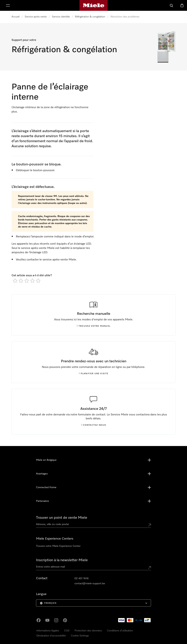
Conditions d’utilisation (120, 631)
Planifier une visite (94, 374)
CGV (67, 631)
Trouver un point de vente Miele (62, 518)
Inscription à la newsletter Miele (62, 560)
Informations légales (48, 631)
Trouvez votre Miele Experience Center (58, 546)
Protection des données (88, 631)
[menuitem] (94, 603)
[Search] (172, 5)
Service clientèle (61, 17)
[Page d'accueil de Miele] (94, 5)
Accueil (15, 17)
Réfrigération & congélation (90, 17)
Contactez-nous (94, 425)
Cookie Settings (80, 636)
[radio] (15, 281)
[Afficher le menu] (8, 5)
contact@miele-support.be (90, 584)
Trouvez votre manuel (93, 326)
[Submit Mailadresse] (150, 568)
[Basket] (182, 5)
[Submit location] (150, 525)
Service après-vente (36, 17)
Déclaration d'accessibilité (51, 636)
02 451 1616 (82, 578)
